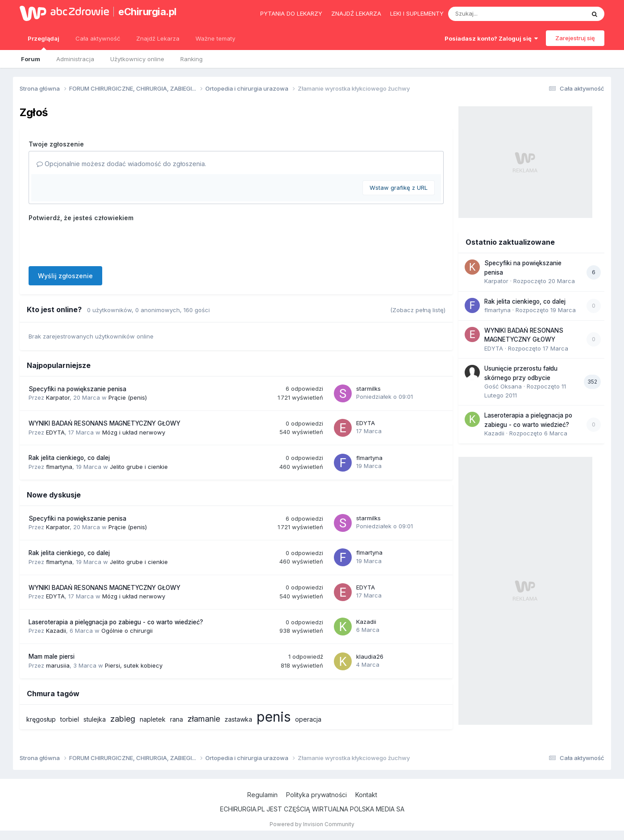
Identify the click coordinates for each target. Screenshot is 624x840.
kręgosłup (41, 719)
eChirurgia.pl (148, 12)
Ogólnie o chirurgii (127, 631)
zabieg (123, 719)
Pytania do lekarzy (291, 13)
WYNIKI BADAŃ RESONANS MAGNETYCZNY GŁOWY (104, 423)
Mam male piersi (52, 656)
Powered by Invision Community (312, 824)
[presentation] (96, 242)
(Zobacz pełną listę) (418, 310)
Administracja (75, 59)
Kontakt (366, 795)
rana (177, 719)
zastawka (238, 719)
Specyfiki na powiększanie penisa (77, 389)
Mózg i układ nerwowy (134, 432)
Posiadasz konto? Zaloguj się (491, 38)
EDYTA (55, 432)
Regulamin (262, 795)
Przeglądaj (44, 42)
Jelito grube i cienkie (139, 467)
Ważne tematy (215, 38)
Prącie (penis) (128, 397)
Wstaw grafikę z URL (399, 188)
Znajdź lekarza (356, 13)
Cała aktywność (98, 38)
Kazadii (56, 631)
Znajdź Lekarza (158, 38)
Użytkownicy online (137, 59)
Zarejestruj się (575, 38)
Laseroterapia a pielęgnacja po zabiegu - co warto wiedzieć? (116, 622)
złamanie (204, 719)
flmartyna (59, 467)
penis (274, 717)
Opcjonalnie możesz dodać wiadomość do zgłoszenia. (121, 164)
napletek (153, 719)
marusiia (58, 665)
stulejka (95, 719)
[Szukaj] (495, 14)
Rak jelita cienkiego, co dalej (69, 458)
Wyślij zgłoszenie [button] (65, 276)
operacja (308, 719)
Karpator (58, 397)
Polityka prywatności (316, 795)
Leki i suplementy (417, 13)
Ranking (191, 59)
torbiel (70, 719)
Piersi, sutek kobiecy (134, 665)
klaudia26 (370, 656)
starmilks (368, 389)
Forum (31, 59)
